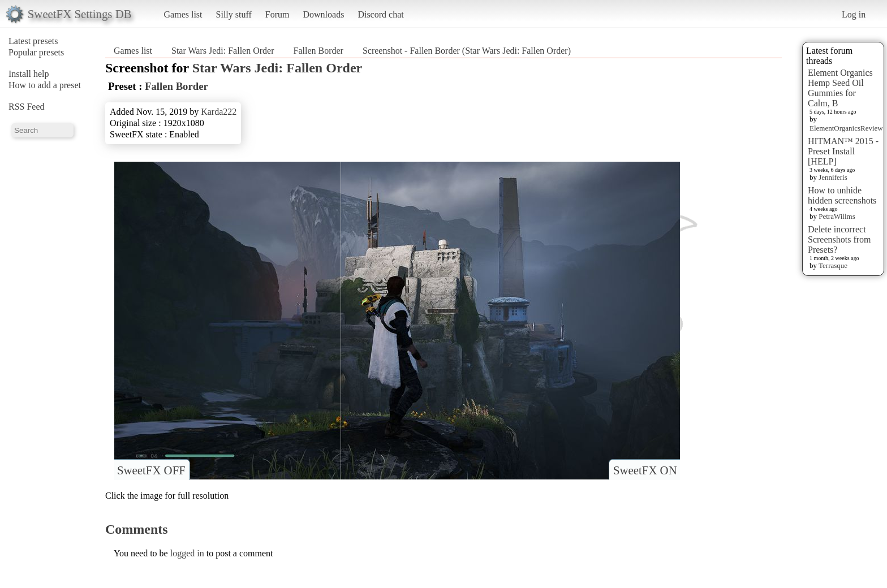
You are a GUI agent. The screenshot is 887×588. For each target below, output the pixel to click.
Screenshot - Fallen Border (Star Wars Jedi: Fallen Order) (467, 51)
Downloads (323, 14)
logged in (187, 553)
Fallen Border (318, 51)
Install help (29, 74)
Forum (277, 14)
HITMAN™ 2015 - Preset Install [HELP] (843, 151)
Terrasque (833, 265)
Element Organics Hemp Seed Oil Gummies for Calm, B (840, 88)
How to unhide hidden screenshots (842, 195)
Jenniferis (833, 177)
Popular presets (36, 52)
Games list (183, 14)
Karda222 (219, 112)
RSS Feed (27, 107)
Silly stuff (234, 14)
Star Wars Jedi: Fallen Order (223, 51)
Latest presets (33, 41)
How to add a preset (45, 85)
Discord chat (380, 14)
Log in (854, 14)
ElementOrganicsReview (846, 128)
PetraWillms (837, 216)
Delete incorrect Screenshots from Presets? (839, 239)
